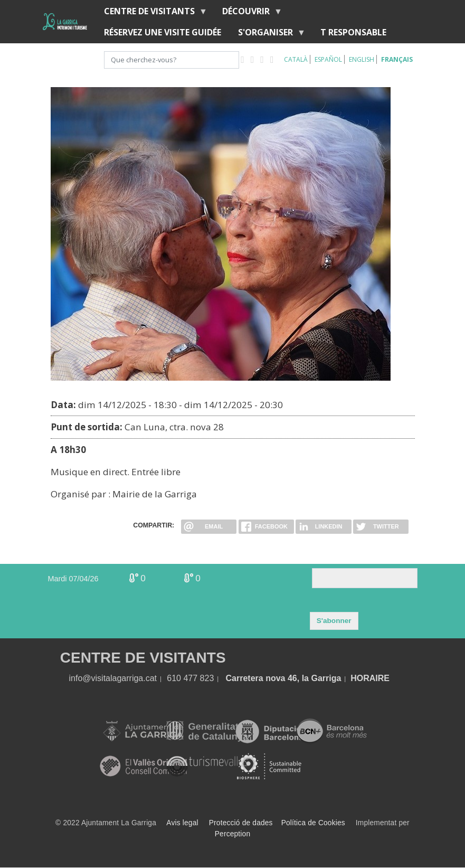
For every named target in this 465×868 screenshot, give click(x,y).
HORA (363, 678)
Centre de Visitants (151, 13)
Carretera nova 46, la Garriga (284, 678)
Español (328, 59)
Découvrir (248, 13)
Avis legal (182, 823)
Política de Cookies (313, 823)
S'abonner (334, 621)
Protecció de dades (241, 823)
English (362, 59)
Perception (233, 834)
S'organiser (268, 35)
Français (397, 59)
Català (296, 59)
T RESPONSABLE (353, 32)
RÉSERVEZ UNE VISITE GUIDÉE (163, 32)
